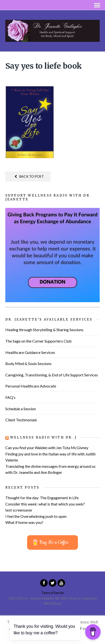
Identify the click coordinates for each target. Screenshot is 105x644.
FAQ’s (10, 397)
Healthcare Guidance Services (30, 352)
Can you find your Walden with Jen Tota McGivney (47, 448)
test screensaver (19, 510)
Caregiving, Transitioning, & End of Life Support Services (52, 375)
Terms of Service (52, 593)
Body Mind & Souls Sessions (28, 363)
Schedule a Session (21, 409)
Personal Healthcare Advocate (31, 386)
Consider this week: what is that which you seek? (45, 504)
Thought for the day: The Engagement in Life (42, 498)
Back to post (29, 176)
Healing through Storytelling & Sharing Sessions (44, 330)
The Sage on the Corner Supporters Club (38, 341)
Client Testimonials (21, 420)
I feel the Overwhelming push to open (36, 516)
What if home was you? (24, 522)
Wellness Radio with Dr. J (43, 437)
